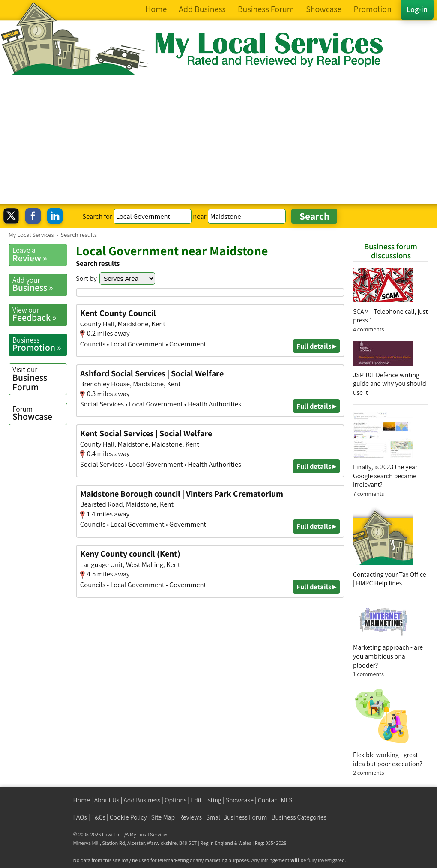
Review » (40, 254)
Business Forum (40, 378)
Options (175, 800)
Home (82, 800)
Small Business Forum (237, 817)
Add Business (142, 800)
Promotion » (40, 344)
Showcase (40, 413)
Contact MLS (275, 800)
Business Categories (299, 817)
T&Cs (98, 817)
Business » (40, 284)
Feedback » (40, 314)
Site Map (163, 817)
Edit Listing (206, 800)
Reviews (190, 817)
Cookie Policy (128, 817)
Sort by (86, 278)
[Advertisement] (218, 140)
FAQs (80, 817)
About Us (107, 800)
